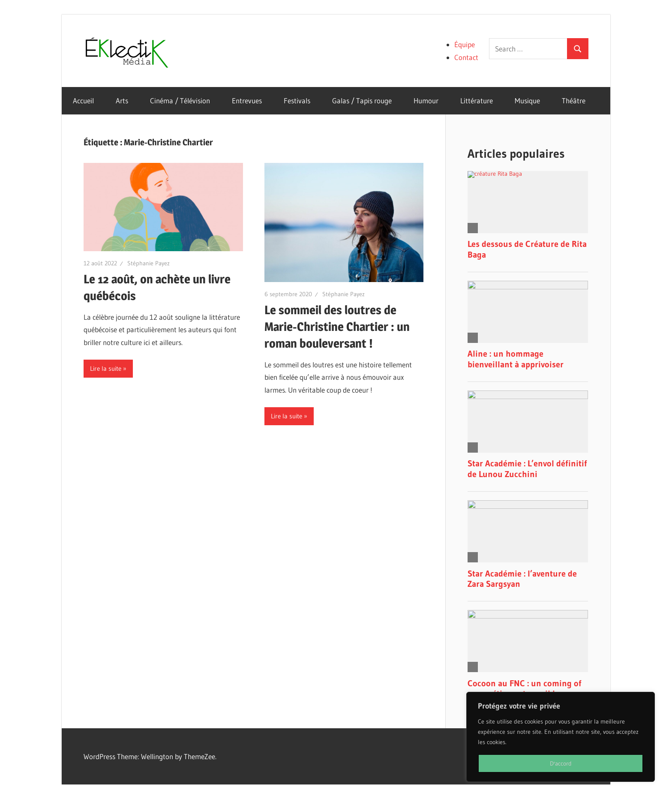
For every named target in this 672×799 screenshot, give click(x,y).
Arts (122, 101)
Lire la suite (106, 368)
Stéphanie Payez (148, 263)
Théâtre (574, 101)
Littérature (477, 101)
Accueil (83, 101)
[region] (561, 737)
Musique (527, 101)
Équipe (465, 44)
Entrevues (247, 101)
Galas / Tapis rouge (362, 101)
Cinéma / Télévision (180, 101)
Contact (466, 57)
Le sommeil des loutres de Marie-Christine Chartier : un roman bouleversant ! (337, 327)
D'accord (561, 763)
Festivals (297, 101)
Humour (426, 101)
